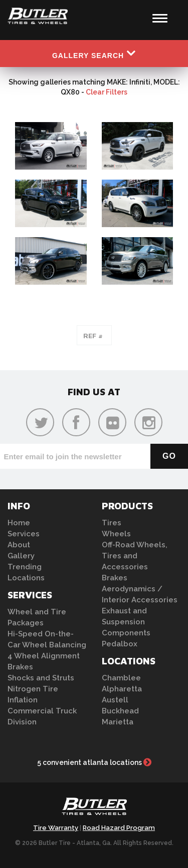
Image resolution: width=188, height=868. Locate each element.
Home (19, 523)
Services (24, 534)
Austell (115, 700)
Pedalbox (120, 644)
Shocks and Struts (41, 678)
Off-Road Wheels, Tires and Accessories (135, 556)
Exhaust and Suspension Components (126, 622)
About (19, 545)
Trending (25, 567)
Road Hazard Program (119, 828)
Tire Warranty (56, 828)
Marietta (118, 722)
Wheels (116, 534)
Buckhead (120, 711)
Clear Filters (107, 92)
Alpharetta (122, 689)
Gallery (21, 556)
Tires (112, 523)
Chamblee (121, 678)
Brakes (20, 667)
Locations (26, 578)
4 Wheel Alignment (44, 656)
